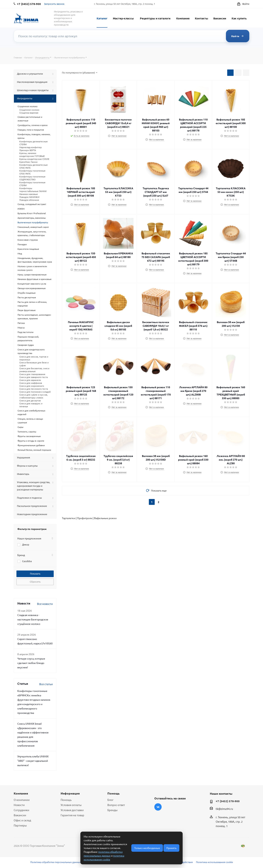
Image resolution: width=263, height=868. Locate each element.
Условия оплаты (71, 805)
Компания (183, 18)
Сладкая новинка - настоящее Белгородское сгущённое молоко (33, 619)
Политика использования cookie (214, 862)
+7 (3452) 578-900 (228, 801)
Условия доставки (72, 810)
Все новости (45, 604)
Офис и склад (22, 820)
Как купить (239, 18)
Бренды (112, 810)
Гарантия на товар (72, 815)
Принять (171, 848)
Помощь (66, 800)
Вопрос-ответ (116, 805)
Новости (19, 805)
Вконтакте (158, 807)
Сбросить (35, 582)
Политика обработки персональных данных (56, 862)
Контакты (201, 18)
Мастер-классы (123, 18)
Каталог (102, 18)
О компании (22, 800)
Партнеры (20, 825)
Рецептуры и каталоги (155, 18)
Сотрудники (21, 810)
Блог (110, 800)
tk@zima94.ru (224, 809)
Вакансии (220, 18)
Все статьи (46, 684)
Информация (70, 793)
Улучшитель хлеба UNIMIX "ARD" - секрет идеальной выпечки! (33, 761)
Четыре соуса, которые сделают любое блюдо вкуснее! (31, 663)
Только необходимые (147, 848)
